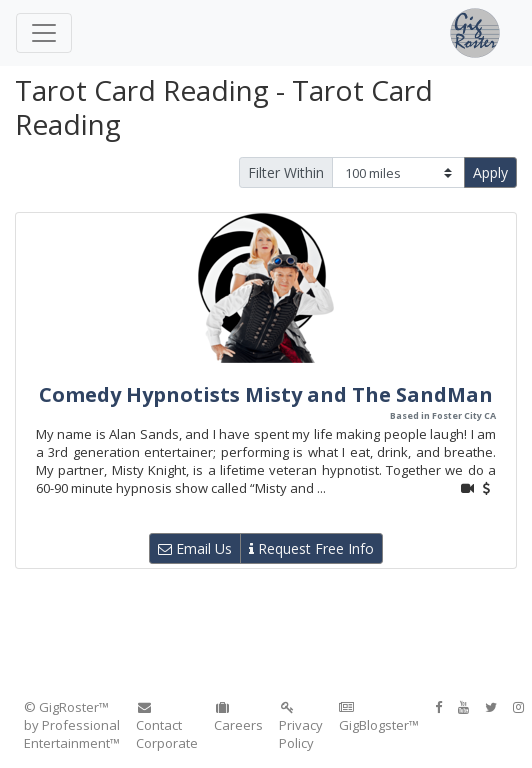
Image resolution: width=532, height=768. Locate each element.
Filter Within (286, 172)
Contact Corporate (167, 726)
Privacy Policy (301, 726)
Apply (490, 172)
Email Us (195, 548)
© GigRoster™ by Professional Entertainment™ (72, 725)
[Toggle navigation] (44, 33)
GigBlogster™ (379, 717)
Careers (238, 717)
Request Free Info (311, 548)
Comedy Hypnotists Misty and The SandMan (266, 394)
